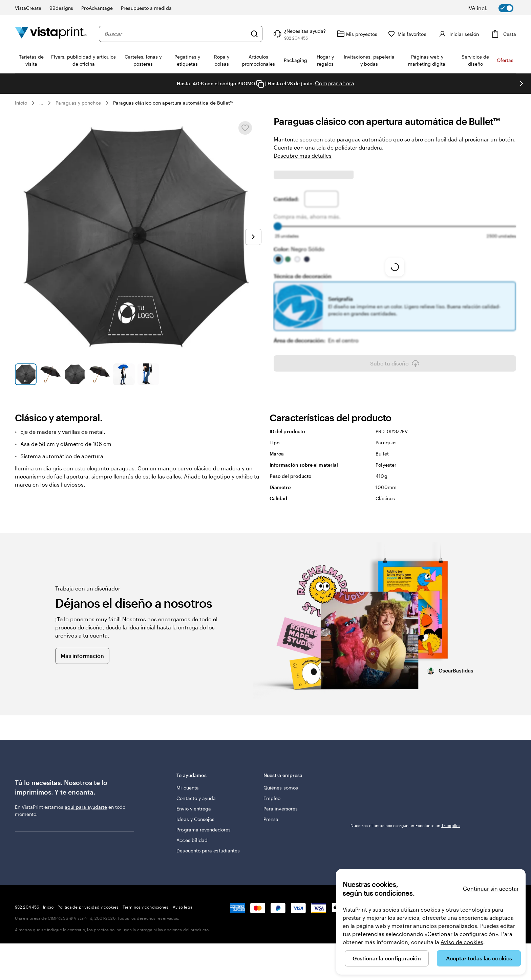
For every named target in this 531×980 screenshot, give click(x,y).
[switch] (495, 8)
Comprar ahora (335, 83)
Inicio (21, 103)
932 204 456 (27, 907)
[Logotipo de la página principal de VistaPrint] (51, 34)
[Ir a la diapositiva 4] (99, 374)
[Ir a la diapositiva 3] (75, 374)
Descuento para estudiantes (208, 851)
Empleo (272, 798)
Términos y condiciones (146, 907)
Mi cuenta (188, 788)
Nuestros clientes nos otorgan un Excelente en (405, 781)
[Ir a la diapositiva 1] (26, 374)
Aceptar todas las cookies (479, 958)
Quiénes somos (281, 788)
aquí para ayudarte (86, 807)
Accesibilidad (192, 840)
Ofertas (505, 60)
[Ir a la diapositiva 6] (148, 374)
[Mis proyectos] (357, 34)
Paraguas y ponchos (78, 103)
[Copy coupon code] (260, 84)
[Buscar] (254, 34)
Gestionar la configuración (387, 958)
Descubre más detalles (303, 155)
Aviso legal (183, 907)
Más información (82, 656)
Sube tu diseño (395, 363)
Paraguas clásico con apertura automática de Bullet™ (173, 103)
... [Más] (41, 103)
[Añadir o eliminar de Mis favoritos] (245, 128)
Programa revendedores (203, 830)
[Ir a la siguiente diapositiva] (522, 84)
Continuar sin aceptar (491, 888)
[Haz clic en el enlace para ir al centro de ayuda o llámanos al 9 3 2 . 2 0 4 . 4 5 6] (299, 34)
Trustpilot (360, 775)
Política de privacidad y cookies (88, 907)
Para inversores (281, 809)
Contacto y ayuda (196, 798)
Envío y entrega (194, 809)
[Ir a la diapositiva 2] (50, 374)
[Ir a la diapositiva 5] (124, 374)
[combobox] (176, 34)
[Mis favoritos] (407, 34)
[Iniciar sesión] (458, 34)
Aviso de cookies (462, 942)
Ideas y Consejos (195, 819)
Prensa (271, 819)
